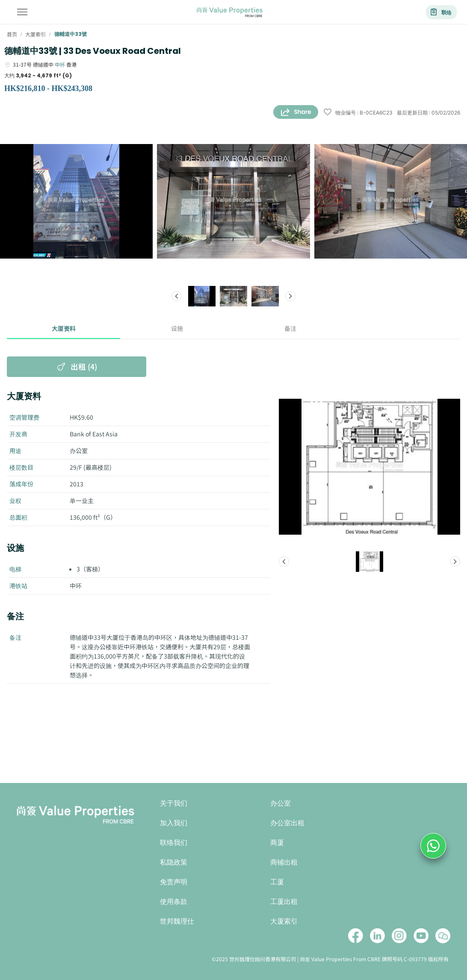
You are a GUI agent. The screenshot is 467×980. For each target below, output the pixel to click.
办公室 (281, 803)
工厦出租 (284, 902)
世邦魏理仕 (177, 921)
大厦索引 (284, 921)
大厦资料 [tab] (64, 329)
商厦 (277, 843)
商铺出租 (284, 862)
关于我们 (174, 803)
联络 (441, 12)
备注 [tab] (290, 329)
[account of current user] (22, 12)
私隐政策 (174, 862)
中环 (60, 64)
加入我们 (174, 823)
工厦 (277, 882)
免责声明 (174, 882)
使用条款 (174, 902)
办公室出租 (287, 823)
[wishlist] (328, 113)
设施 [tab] (177, 329)
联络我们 (174, 843)
